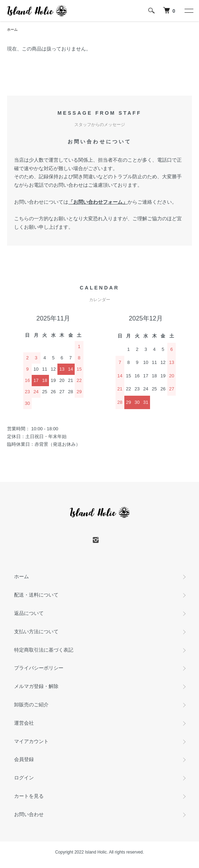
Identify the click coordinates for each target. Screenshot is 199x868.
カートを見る (29, 796)
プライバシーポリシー (39, 668)
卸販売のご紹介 (31, 705)
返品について (29, 613)
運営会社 (24, 723)
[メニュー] (188, 11)
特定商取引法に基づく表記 (44, 650)
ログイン (24, 778)
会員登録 (24, 759)
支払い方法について (36, 631)
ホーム (12, 29)
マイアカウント (31, 741)
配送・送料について (36, 595)
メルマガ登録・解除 (36, 686)
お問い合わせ (29, 814)
